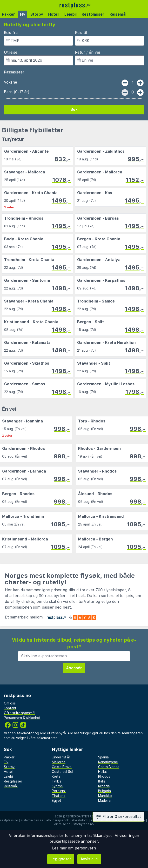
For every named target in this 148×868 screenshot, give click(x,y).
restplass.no (9, 820)
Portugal (59, 791)
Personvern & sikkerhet (22, 718)
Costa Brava (62, 767)
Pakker (8, 14)
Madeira (104, 801)
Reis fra (11, 33)
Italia (102, 781)
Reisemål (118, 14)
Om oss (10, 703)
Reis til (81, 33)
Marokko (105, 796)
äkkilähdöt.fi (80, 820)
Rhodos (104, 776)
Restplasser (93, 14)
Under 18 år (61, 757)
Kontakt (10, 708)
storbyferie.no (84, 824)
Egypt (57, 801)
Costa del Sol (62, 772)
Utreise (11, 52)
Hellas (103, 772)
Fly (23, 14)
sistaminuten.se (32, 820)
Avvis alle (89, 859)
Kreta (56, 776)
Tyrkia (57, 781)
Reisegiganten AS (80, 816)
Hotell (54, 14)
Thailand (59, 796)
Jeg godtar (61, 859)
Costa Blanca (109, 767)
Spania (103, 757)
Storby (37, 14)
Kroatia (104, 786)
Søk (74, 109)
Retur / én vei (87, 52)
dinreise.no (62, 824)
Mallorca (59, 762)
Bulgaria (104, 791)
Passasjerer (14, 72)
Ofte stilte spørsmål (20, 713)
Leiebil (71, 14)
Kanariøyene (108, 762)
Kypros (57, 786)
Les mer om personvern (74, 848)
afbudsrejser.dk (57, 820)
